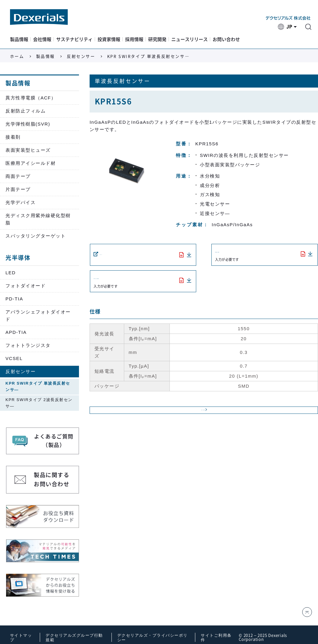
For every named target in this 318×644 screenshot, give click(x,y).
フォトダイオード (26, 286)
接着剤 (13, 137)
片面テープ (18, 189)
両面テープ (18, 176)
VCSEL (14, 358)
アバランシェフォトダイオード (38, 315)
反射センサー (81, 56)
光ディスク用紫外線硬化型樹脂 (38, 219)
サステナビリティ (74, 39)
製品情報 (19, 39)
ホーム (17, 56)
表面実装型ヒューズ (28, 150)
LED (11, 273)
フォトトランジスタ (28, 345)
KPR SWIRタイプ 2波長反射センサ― (39, 403)
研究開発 (157, 39)
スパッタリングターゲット (36, 236)
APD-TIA (16, 332)
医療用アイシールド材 (31, 163)
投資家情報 (109, 39)
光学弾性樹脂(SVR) (28, 124)
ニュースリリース (190, 39)
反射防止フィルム (26, 111)
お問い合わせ (226, 39)
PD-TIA (14, 299)
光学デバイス (21, 202)
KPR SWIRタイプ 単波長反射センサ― (38, 386)
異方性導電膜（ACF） (31, 98)
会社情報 (42, 39)
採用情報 (134, 39)
